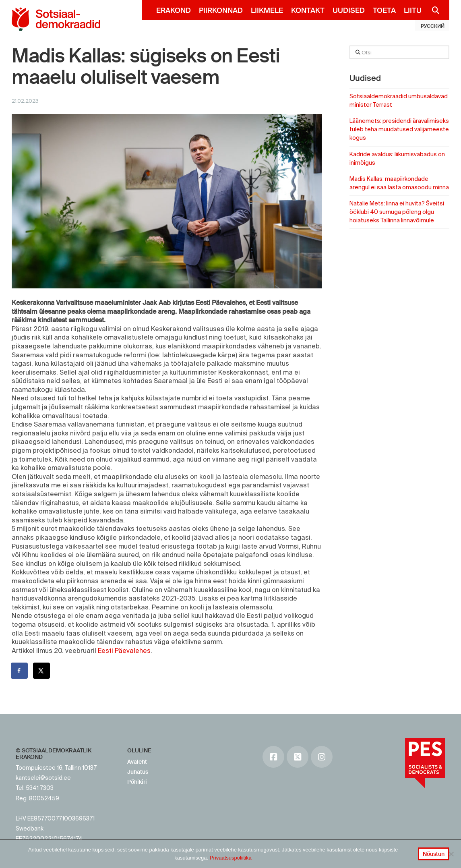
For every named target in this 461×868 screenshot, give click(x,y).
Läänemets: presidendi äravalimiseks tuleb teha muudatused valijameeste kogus (399, 129)
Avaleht (137, 762)
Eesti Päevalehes (124, 650)
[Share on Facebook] (20, 671)
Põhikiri (137, 782)
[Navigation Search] (433, 10)
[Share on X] (42, 671)
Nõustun (434, 854)
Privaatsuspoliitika (231, 858)
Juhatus (138, 772)
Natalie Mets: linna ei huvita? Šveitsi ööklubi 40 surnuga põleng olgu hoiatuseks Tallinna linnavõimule (397, 212)
